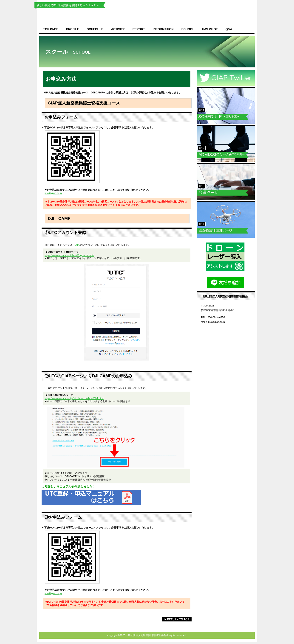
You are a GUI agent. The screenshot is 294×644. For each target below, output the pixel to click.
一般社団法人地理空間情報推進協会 (117, 16)
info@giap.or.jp (53, 193)
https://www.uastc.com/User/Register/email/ (69, 255)
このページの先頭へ (177, 619)
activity (118, 29)
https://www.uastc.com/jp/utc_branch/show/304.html (74, 398)
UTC (78, 245)
